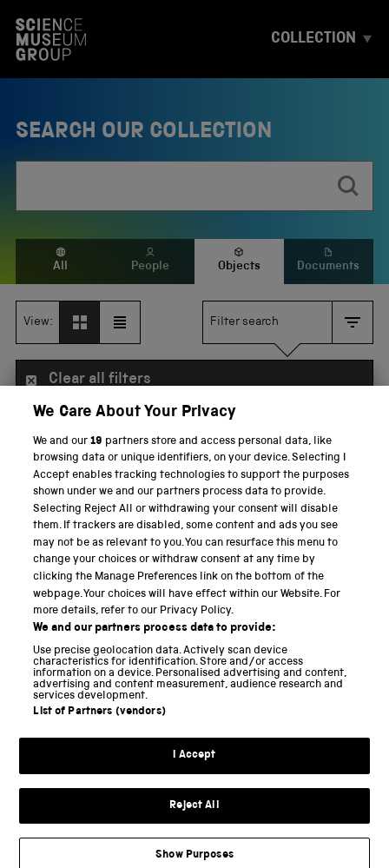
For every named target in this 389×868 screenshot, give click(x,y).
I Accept (194, 766)
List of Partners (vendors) (99, 722)
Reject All (194, 816)
